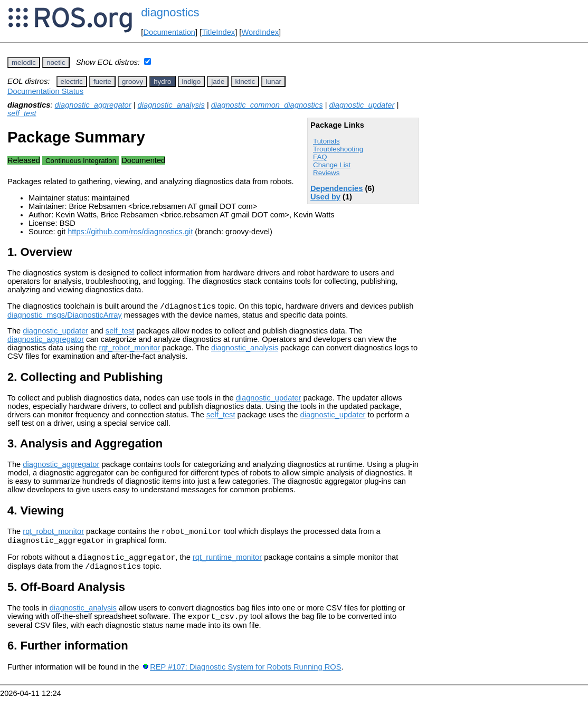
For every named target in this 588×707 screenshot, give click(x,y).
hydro (162, 82)
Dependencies (336, 188)
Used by (325, 197)
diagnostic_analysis (171, 105)
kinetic (245, 82)
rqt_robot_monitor (130, 349)
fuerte (102, 82)
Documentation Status (45, 91)
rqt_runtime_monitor (227, 563)
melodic (24, 63)
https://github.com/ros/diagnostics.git (130, 232)
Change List (332, 165)
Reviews (326, 173)
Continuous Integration (81, 161)
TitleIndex (218, 32)
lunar (273, 82)
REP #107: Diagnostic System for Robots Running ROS (245, 676)
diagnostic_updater (362, 105)
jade (218, 82)
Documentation (169, 32)
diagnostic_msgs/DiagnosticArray (65, 317)
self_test (22, 113)
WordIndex (260, 32)
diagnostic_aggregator (93, 105)
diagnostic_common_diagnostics (267, 105)
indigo (192, 82)
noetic (56, 63)
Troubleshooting (338, 149)
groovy (132, 82)
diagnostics (170, 12)
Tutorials (326, 141)
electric (72, 82)
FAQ (320, 157)
